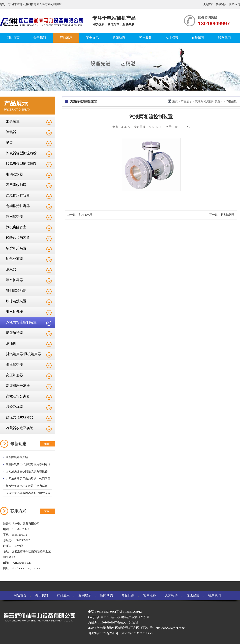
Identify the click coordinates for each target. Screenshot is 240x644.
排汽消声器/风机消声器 (23, 354)
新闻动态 (119, 38)
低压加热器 (14, 365)
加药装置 (13, 121)
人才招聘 (172, 38)
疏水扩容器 (14, 280)
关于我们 (40, 38)
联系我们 (234, 4)
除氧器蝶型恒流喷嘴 (21, 153)
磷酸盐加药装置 (18, 238)
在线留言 (221, 4)
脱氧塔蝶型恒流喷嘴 (21, 164)
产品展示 (66, 38)
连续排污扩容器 (18, 195)
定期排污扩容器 (18, 206)
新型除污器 (14, 333)
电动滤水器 (14, 174)
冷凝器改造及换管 (20, 428)
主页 (175, 101)
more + (48, 444)
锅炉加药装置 (16, 248)
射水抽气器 (14, 312)
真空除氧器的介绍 (17, 457)
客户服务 (145, 38)
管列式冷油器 (16, 291)
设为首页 (208, 4)
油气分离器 (14, 259)
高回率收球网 (16, 185)
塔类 (9, 143)
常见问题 (128, 595)
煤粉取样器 (14, 407)
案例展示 (92, 38)
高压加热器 (14, 375)
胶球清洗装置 (16, 301)
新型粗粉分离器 (18, 386)
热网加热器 (14, 217)
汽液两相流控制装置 (21, 322)
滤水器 (11, 269)
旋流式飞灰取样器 (20, 417)
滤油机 (11, 343)
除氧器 (11, 132)
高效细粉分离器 (18, 396)
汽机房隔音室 (16, 227)
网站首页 (13, 38)
